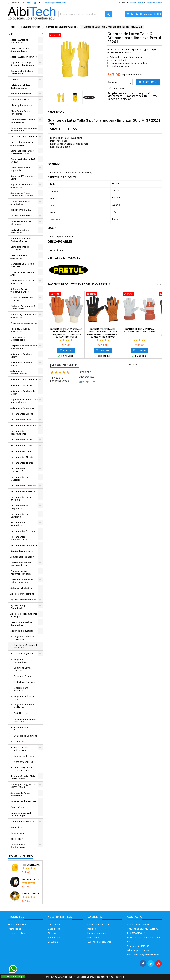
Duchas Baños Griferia (22, 821)
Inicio (12, 34)
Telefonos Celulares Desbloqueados (21, 87)
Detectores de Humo (24, 756)
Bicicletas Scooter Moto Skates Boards (23, 777)
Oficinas (52, 933)
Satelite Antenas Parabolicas (19, 41)
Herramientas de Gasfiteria (20, 515)
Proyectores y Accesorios (24, 323)
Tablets (14, 79)
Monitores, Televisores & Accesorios (24, 316)
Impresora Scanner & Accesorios (22, 186)
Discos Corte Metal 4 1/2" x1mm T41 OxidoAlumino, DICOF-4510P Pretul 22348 (32, 894)
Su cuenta (95, 917)
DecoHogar (17, 839)
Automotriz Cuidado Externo (21, 355)
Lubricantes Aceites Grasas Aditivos (21, 564)
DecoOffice (16, 827)
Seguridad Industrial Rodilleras (24, 706)
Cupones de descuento (99, 942)
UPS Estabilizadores (21, 216)
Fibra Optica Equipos (21, 105)
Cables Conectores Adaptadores (20, 203)
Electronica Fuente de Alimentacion (22, 144)
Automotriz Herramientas (24, 379)
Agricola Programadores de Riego (24, 615)
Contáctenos (54, 924)
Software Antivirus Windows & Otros (20, 290)
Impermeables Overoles (21, 729)
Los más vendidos (20, 856)
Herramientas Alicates (22, 457)
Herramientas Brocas (22, 414)
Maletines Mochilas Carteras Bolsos (21, 240)
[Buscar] (85, 14)
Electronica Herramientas (24, 136)
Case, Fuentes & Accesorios (19, 257)
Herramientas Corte (21, 420)
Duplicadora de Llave (22, 551)
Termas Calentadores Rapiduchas (22, 624)
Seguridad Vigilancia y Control (23, 177)
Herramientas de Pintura (24, 545)
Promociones (14, 929)
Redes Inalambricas (21, 94)
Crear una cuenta (154, 3)
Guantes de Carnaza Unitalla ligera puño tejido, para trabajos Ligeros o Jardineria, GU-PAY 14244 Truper (66, 333)
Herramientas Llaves (21, 451)
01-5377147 (26, 3)
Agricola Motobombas (22, 594)
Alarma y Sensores (23, 762)
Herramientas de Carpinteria (20, 507)
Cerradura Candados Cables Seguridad (22, 581)
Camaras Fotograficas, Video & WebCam (22, 152)
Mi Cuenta (53, 942)
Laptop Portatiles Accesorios (20, 231)
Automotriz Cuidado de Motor (23, 392)
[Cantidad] (124, 82)
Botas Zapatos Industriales (21, 749)
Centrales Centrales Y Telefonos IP (22, 72)
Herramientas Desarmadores (18, 432)
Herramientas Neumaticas (18, 524)
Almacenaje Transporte (23, 557)
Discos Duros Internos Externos (22, 299)
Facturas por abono (97, 933)
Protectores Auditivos (25, 682)
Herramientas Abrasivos (23, 425)
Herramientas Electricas (23, 486)
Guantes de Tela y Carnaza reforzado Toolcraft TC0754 (139, 330)
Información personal (98, 924)
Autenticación (54, 937)
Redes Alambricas (20, 99)
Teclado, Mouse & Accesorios (20, 330)
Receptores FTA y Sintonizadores (20, 50)
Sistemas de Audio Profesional (20, 794)
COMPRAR (147, 82)
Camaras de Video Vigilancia (20, 169)
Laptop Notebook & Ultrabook (21, 223)
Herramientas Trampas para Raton (25, 720)
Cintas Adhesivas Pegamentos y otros (21, 572)
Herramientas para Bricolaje (21, 498)
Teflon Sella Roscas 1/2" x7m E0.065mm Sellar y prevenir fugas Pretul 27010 (32, 865)
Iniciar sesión (137, 3)
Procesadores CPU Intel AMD (23, 274)
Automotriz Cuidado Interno (21, 364)
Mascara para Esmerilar (21, 689)
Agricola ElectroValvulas (23, 600)
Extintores (19, 742)
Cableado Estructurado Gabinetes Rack (23, 121)
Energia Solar (18, 807)
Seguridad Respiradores (21, 661)
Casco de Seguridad (24, 653)
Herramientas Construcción (18, 470)
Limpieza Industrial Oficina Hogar (21, 814)
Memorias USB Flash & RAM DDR (22, 265)
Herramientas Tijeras (22, 463)
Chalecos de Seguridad (25, 736)
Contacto (135, 917)
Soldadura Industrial (21, 588)
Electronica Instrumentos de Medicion (24, 129)
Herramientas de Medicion (20, 478)
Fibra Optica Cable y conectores (21, 112)
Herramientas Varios (21, 440)
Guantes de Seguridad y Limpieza (25, 646)
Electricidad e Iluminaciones (18, 846)
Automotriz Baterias (21, 385)
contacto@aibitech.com (55, 3)
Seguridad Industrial (22, 631)
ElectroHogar (18, 833)
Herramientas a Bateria (23, 491)
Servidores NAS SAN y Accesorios (22, 282)
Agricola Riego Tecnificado (18, 607)
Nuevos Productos (17, 924)
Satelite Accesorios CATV (24, 57)
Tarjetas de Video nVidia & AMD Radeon (24, 347)
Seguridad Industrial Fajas (24, 698)
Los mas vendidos (17, 933)
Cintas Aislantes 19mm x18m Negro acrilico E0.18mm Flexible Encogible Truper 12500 (32, 879)
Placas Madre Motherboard (18, 338)
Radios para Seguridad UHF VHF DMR (23, 786)
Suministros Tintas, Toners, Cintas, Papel (22, 194)
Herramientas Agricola (23, 531)
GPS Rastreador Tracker (23, 801)
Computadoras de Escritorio (20, 248)
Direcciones (93, 937)
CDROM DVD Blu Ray (21, 210)
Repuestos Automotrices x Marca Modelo (24, 401)
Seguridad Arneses (23, 676)
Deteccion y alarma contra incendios (23, 769)
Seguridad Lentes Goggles (23, 669)
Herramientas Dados (21, 445)
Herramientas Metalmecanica (19, 538)
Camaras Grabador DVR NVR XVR (23, 160)
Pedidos (92, 929)
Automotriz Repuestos (22, 408)
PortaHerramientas (23, 713)
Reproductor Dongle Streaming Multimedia (22, 64)
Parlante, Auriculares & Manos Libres (23, 307)
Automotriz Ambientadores (19, 372)
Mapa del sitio (55, 929)
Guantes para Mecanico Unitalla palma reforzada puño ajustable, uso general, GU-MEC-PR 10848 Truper (103, 333)
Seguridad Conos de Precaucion (24, 638)
